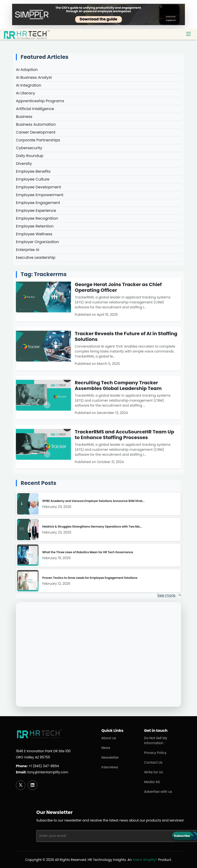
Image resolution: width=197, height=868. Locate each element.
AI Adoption (27, 70)
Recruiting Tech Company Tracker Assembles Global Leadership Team (118, 385)
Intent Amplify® (145, 860)
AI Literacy (26, 93)
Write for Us (153, 772)
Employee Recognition (37, 218)
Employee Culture (33, 179)
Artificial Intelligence (35, 109)
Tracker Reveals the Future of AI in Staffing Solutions (126, 336)
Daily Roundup (30, 156)
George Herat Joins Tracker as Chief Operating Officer (118, 287)
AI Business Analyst (34, 77)
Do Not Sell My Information (156, 740)
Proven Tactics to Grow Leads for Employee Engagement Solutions (90, 578)
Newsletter (110, 757)
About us (109, 738)
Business (24, 117)
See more (169, 595)
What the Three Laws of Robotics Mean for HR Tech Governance (88, 552)
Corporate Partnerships (38, 140)
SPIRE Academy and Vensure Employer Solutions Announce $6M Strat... (93, 501)
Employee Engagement (38, 203)
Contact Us (153, 762)
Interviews (110, 767)
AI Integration (29, 85)
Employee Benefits (33, 171)
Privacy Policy (155, 753)
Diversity (24, 164)
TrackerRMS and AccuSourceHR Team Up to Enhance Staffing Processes (124, 435)
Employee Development (38, 187)
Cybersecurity (29, 148)
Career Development (36, 132)
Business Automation (36, 124)
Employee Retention (35, 226)
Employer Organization (38, 242)
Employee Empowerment (40, 195)
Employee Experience (36, 211)
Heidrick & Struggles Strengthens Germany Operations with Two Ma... (92, 527)
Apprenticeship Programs (40, 101)
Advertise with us (158, 792)
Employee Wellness (34, 234)
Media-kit (152, 782)
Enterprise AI (28, 250)
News (106, 748)
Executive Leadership (36, 258)
